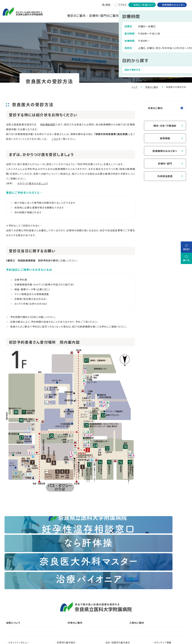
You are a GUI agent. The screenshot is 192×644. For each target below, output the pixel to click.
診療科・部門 (165, 163)
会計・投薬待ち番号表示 (118, 587)
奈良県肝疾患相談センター (22, 617)
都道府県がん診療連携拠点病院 (167, 607)
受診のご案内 (76, 16)
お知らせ (61, 591)
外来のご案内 (152, 87)
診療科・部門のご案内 (104, 16)
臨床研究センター (91, 607)
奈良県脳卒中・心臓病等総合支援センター (163, 612)
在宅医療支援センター (115, 612)
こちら (55, 139)
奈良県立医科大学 (18, 607)
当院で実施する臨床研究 (21, 591)
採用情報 (165, 138)
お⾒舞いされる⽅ (156, 16)
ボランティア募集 (163, 587)
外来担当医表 (165, 176)
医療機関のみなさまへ (165, 151)
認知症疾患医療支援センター (124, 607)
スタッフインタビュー (19, 587)
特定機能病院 (48, 124)
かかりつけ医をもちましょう (32, 183)
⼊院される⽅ (132, 16)
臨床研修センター (46, 607)
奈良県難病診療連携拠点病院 (25, 612)
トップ (135, 87)
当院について (181, 16)
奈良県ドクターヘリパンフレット (72, 612)
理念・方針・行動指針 (165, 126)
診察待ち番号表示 (66, 587)
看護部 (68, 607)
